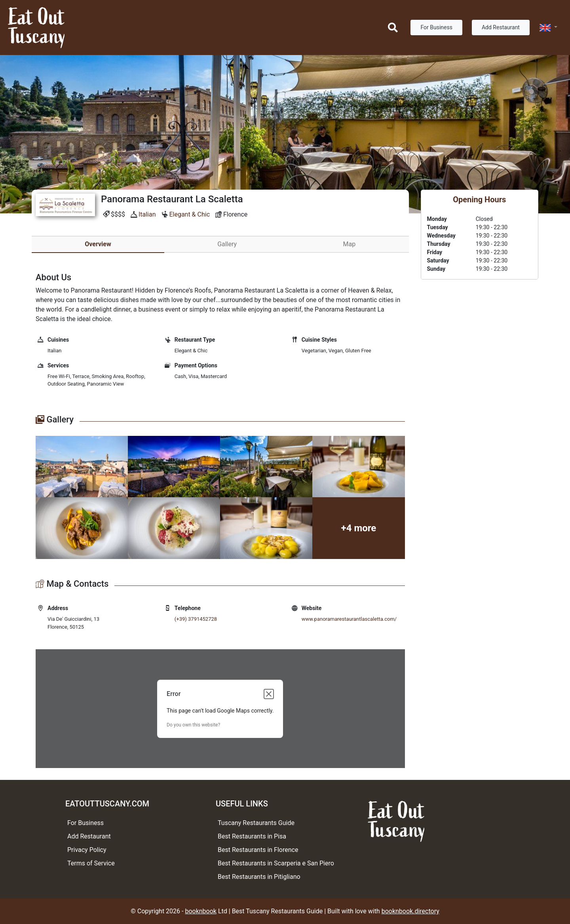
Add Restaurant (501, 27)
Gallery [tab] (227, 244)
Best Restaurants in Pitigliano (259, 877)
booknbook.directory (410, 911)
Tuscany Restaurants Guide (256, 823)
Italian (147, 214)
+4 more (359, 528)
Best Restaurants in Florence (258, 850)
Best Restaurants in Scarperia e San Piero (276, 863)
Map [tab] (350, 244)
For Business (436, 27)
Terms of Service (91, 863)
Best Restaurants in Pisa (252, 836)
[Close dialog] (269, 694)
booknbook (201, 911)
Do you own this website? (193, 725)
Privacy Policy (87, 850)
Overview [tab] (98, 244)
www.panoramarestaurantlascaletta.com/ (349, 619)
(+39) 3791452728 (196, 619)
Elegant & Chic (189, 214)
